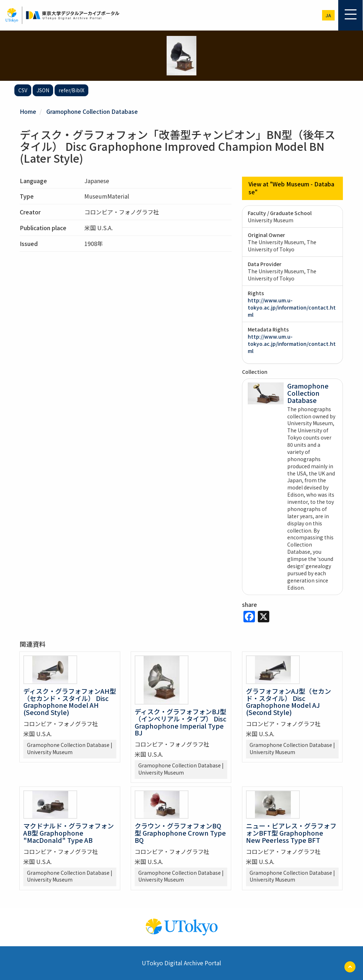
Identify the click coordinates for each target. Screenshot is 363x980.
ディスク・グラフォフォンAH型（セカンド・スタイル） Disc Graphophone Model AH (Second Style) (70, 701)
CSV (23, 90)
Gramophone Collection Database (92, 111)
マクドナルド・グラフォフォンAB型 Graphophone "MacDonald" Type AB (69, 833)
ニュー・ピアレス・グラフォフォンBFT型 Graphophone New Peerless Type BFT (291, 833)
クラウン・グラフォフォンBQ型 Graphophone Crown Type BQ (180, 833)
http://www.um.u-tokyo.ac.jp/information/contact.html (292, 307)
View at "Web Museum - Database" (292, 188)
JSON (43, 90)
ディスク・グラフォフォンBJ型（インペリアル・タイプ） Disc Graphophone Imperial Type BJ (180, 722)
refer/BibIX (71, 90)
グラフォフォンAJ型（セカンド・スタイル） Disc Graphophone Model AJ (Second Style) (288, 701)
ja (328, 15)
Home (28, 111)
